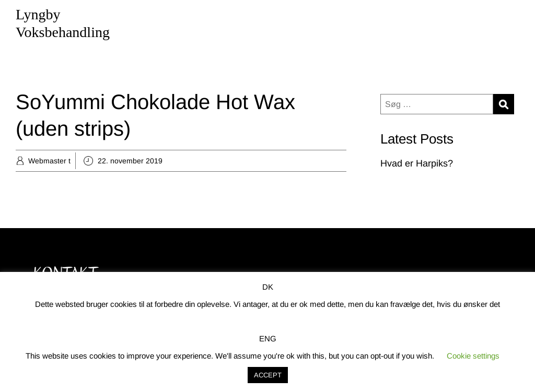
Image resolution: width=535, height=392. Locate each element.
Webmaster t (49, 161)
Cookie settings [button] (473, 356)
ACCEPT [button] (268, 375)
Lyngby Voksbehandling (63, 23)
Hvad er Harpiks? (417, 163)
